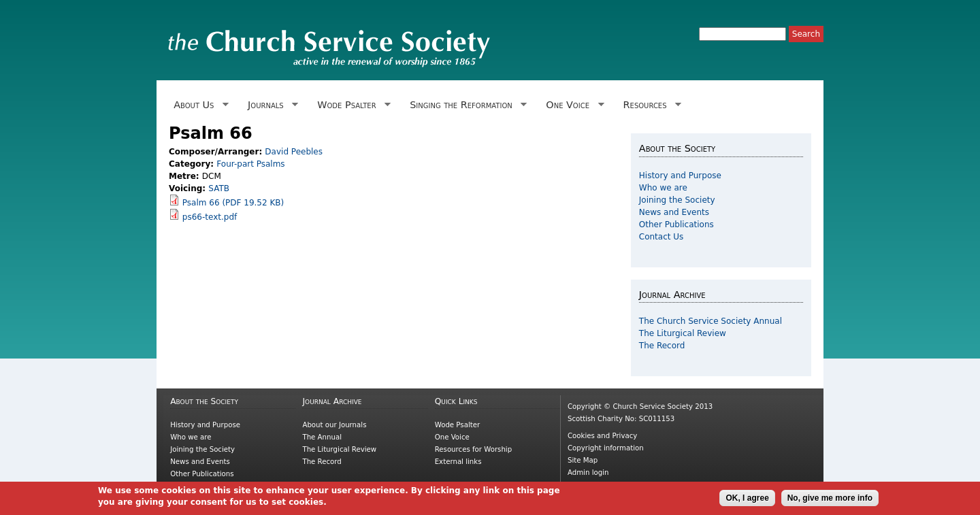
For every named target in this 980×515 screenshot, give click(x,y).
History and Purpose (680, 176)
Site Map (583, 460)
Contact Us (661, 237)
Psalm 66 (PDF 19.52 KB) (233, 203)
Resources (650, 105)
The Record (662, 346)
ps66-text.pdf (210, 217)
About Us (199, 105)
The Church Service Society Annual (710, 321)
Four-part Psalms (250, 164)
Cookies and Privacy (602, 436)
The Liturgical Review (683, 333)
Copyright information (606, 448)
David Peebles (294, 152)
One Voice (572, 105)
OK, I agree (747, 499)
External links (458, 462)
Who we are (663, 188)
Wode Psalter (352, 105)
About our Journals (334, 425)
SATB (219, 188)
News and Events (674, 212)
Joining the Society (677, 200)
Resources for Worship (473, 449)
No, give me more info (830, 499)
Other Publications (676, 225)
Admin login (588, 472)
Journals (271, 105)
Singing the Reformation (466, 105)
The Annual (322, 437)
